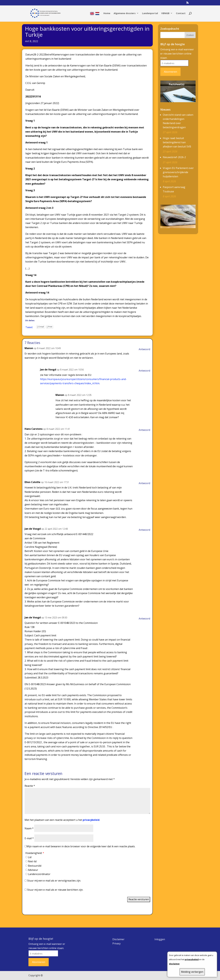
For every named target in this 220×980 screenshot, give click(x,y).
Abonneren (170, 72)
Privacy (116, 943)
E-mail (29, 838)
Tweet (29, 327)
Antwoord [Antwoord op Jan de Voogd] (144, 371)
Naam (29, 828)
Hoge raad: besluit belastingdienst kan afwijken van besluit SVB (177, 142)
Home (107, 13)
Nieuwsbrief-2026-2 (174, 157)
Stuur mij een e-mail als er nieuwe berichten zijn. (55, 890)
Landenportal (150, 13)
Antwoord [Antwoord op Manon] (144, 349)
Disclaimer (118, 939)
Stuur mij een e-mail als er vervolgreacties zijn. (54, 881)
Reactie (30, 786)
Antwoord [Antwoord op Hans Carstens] (144, 430)
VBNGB (165, 13)
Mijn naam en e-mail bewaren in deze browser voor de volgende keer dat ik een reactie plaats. (81, 846)
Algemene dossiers (125, 13)
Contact (181, 13)
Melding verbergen (192, 972)
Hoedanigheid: (35, 853)
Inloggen (160, 939)
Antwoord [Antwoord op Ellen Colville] (144, 483)
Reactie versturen (139, 899)
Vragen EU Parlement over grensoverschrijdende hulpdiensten (178, 172)
